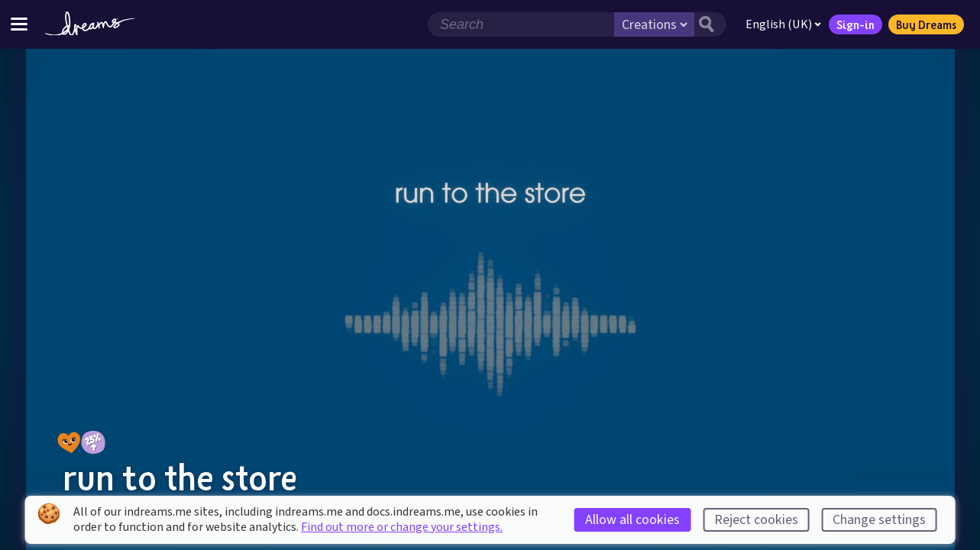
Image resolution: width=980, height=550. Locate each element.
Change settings (879, 520)
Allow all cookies (632, 520)
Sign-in (855, 24)
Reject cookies (756, 520)
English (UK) (783, 24)
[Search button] (710, 24)
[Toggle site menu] (19, 24)
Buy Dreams (926, 24)
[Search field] (521, 24)
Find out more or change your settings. (402, 527)
